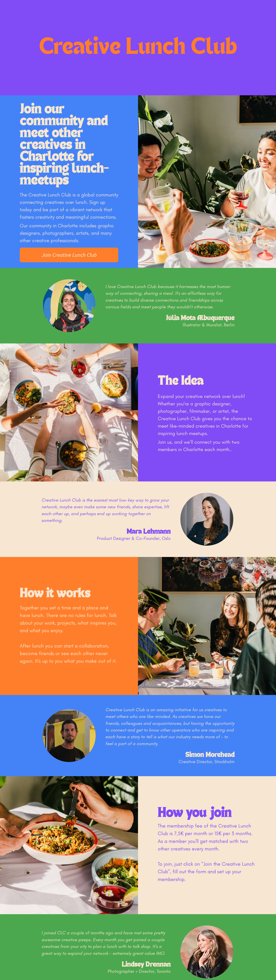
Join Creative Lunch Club (69, 255)
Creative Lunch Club (138, 48)
